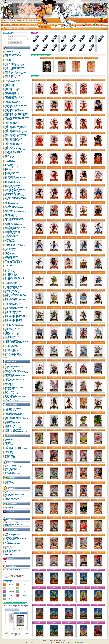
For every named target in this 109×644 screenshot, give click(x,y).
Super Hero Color (10, 552)
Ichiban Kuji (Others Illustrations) (14, 167)
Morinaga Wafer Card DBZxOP (14, 225)
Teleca (7, 332)
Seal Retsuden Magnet (11, 280)
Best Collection (9, 540)
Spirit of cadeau (10, 391)
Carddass (8, 62)
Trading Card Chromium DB (13, 428)
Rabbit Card (8, 525)
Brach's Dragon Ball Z (11, 411)
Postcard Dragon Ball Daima (13, 244)
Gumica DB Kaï (9, 159)
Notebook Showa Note (11, 235)
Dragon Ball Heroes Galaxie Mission (15, 126)
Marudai (7, 202)
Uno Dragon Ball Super (12, 347)
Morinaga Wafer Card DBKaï (13, 226)
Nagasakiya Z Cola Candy (12, 233)
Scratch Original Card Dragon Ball (15, 264)
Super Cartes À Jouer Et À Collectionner (17, 396)
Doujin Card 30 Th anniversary (14, 541)
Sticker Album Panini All (12, 484)
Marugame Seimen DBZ (12, 204)
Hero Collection (9, 160)
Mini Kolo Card (9, 214)
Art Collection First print (12, 537)
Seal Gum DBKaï (10, 271)
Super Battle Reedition (11, 309)
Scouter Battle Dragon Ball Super (14, 261)
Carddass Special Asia (11, 466)
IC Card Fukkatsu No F (11, 164)
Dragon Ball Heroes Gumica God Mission (17, 134)
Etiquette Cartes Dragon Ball (13, 153)
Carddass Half (9, 70)
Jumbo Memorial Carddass (13, 185)
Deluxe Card (9, 120)
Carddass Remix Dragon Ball (13, 75)
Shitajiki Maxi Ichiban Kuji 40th (14, 286)
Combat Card (9, 493)
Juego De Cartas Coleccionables (14, 494)
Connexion (103, 1)
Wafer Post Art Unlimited (12, 353)
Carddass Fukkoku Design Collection (16, 67)
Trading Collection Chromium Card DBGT (17, 341)
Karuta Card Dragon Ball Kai (13, 193)
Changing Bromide (10, 83)
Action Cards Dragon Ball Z (13, 408)
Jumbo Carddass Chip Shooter (14, 179)
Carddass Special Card (12, 78)
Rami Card (8, 497)
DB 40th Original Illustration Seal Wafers (16, 116)
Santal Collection (10, 457)
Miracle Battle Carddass (12, 217)
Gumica (7, 155)
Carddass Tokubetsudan (12, 79)
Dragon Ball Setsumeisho (12, 139)
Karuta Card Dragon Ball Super (14, 194)
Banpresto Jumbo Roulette (13, 53)
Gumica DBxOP (9, 156)
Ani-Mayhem (9, 409)
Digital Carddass (10, 374)
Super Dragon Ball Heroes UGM (14, 322)
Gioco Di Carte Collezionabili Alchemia (16, 449)
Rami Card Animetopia (11, 256)
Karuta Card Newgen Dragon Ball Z (15, 191)
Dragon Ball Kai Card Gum (13, 137)
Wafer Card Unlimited (11, 352)
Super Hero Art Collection (12, 550)
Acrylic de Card (9, 51)
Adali (6, 533)
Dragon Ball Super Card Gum (13, 143)
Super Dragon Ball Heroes (12, 318)
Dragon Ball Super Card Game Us (15, 417)
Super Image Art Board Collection (15, 326)
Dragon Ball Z (9, 377)
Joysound (8, 175)
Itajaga (7, 168)
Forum (30, 20)
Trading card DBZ (10, 425)
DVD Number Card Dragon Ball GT (15, 150)
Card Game (8, 59)
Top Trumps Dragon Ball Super (14, 399)
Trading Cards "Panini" (12, 400)
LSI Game (8, 200)
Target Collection (10, 398)
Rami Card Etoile (10, 257)
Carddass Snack (10, 76)
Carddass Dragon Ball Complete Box (15, 66)
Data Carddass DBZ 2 (11, 108)
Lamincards (8, 385)
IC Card (7, 163)
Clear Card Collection (11, 92)
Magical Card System (11, 201)
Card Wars (8, 61)
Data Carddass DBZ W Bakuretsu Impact (17, 113)
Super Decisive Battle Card (13, 314)
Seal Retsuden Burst (11, 275)
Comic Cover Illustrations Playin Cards (16, 105)
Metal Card (8, 209)
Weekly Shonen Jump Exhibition (14, 356)
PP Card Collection (10, 248)
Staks (7, 392)
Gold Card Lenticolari (11, 450)
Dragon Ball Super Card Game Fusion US (17, 419)
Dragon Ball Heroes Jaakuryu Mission (16, 128)
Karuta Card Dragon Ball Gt (13, 192)
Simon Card (8, 471)
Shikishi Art (8, 281)
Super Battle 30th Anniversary (14, 303)
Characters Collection (11, 87)
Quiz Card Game (10, 254)
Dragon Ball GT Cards (11, 378)
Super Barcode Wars (11, 298)
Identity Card (9, 542)
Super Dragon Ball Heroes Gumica (15, 316)
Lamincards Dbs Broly (11, 454)
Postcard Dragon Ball (11, 243)
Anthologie (8, 365)
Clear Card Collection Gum (13, 95)
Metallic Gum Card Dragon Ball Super (16, 212)
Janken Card (9, 170)
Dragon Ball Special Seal (12, 141)
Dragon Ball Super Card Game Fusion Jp (17, 142)
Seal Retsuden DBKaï (11, 276)
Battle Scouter (9, 57)
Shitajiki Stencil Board (11, 289)
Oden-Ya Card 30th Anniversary (14, 524)
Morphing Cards (10, 455)
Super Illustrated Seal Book (13, 324)
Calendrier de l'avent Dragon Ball (14, 366)
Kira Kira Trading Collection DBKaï (15, 197)
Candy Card (8, 58)
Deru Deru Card (9, 121)
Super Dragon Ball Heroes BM (14, 320)
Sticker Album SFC (10, 395)
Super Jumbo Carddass (12, 327)
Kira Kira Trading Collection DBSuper (16, 198)
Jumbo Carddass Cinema (12, 180)
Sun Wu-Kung (9, 548)
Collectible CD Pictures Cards (13, 515)
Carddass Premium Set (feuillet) (14, 74)
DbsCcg (22, 20)
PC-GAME (8, 240)
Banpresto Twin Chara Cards (13, 55)
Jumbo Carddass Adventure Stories (15, 177)
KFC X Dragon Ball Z (11, 470)
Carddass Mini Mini (10, 71)
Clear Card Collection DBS (13, 93)
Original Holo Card (10, 236)
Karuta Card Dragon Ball (12, 188)
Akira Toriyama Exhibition (12, 534)
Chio (6, 562)
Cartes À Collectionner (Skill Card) (15, 371)
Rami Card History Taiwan (12, 545)
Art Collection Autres (11, 536)
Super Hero (8, 549)
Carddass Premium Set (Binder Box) (15, 72)
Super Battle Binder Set (12, 305)
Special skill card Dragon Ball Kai (14, 294)
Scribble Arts (9, 265)
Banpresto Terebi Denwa (12, 54)
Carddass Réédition (11, 63)
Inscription (95, 1)
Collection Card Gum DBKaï (13, 101)
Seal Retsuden (9, 273)
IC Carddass (9, 166)
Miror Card (8, 222)
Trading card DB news (11, 339)
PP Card (7, 247)
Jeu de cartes (9, 171)
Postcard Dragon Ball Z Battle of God (16, 246)
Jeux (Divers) (9, 383)
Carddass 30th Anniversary (13, 80)
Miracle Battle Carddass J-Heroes (15, 219)
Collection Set (9, 104)
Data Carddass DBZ (11, 107)
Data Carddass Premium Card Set (15, 111)
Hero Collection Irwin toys (12, 570)
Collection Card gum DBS (12, 103)
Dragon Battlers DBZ (11, 468)
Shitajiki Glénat (9, 390)
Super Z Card (9, 330)
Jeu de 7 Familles (10, 382)
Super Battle (9, 302)
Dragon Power (9, 147)
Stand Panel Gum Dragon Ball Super (15, 295)
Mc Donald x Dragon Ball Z (13, 206)
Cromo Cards (9, 507)
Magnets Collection (11, 386)
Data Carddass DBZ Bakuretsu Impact (16, 112)
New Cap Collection (11, 234)
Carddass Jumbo (10, 369)
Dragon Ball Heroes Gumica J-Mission (16, 133)
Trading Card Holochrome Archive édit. (16, 432)
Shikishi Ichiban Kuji (11, 282)
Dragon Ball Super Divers (12, 145)
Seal (6, 267)
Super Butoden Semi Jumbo (13, 311)
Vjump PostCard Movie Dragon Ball (15, 348)
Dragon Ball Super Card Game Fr (14, 379)
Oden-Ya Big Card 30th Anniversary (15, 523)
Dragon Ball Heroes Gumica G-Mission (16, 132)
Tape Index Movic (10, 331)
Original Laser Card (11, 238)
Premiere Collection (11, 251)
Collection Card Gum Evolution (14, 100)
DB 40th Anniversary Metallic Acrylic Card (17, 117)
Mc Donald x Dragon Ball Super (14, 387)
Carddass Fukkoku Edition (13, 69)
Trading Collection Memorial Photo (15, 344)
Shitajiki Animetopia (11, 284)
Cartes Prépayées (10, 82)
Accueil (6, 20)
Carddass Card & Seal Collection (14, 65)
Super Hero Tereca (10, 553)
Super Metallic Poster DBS (13, 328)
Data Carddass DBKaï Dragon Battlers (16, 114)
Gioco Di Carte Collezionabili (13, 447)
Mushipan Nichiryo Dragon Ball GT (15, 227)
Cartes (13, 20)
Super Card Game (10, 313)
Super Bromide (9, 310)
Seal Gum (8, 269)
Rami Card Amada (10, 255)
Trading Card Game (11, 430)
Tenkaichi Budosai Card (12, 334)
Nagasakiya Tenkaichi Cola (13, 231)
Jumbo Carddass (10, 176)
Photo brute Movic (10, 242)
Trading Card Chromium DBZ (13, 429)
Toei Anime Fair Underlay (12, 336)
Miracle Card (9, 221)
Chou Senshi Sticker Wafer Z (13, 90)
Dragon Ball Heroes (11, 125)
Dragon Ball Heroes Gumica (13, 130)
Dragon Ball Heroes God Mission (14, 129)
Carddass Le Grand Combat (13, 370)
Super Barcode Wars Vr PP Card (14, 301)
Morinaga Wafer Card (11, 223)
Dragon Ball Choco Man (12, 122)
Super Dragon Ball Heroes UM (14, 319)
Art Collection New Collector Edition (15, 538)
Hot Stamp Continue (11, 162)
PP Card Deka (9, 250)
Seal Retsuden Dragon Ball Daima (15, 277)
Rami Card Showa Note (12, 259)
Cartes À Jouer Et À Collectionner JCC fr (17, 373)
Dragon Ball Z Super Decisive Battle (15, 146)
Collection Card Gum (11, 99)
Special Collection (10, 546)
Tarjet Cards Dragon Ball (12, 498)
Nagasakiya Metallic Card (12, 229)
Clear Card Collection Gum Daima (15, 96)
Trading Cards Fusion (11, 499)
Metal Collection (10, 210)
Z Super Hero (9, 554)
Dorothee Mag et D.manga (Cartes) (15, 375)
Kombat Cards (9, 451)
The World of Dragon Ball (12, 335)
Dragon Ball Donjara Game (13, 124)
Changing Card (9, 84)
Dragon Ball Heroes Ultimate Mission (16, 135)
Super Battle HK (10, 472)
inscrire (23, 636)
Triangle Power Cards (11, 345)
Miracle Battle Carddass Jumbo (14, 218)
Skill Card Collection (11, 292)
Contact (38, 20)
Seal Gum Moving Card (12, 272)
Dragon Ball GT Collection (12, 446)
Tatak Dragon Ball (10, 458)
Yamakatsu (8, 357)
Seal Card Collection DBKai (13, 268)
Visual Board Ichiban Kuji (12, 351)
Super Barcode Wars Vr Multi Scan (15, 299)
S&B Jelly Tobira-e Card (12, 260)
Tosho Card (8, 337)
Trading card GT (10, 426)
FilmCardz (8, 420)
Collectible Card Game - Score (14, 412)
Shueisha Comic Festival (12, 290)
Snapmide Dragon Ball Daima (13, 293)
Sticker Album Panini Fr (12, 394)
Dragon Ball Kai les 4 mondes (13, 138)
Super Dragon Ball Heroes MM (14, 323)
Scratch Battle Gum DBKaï (13, 263)
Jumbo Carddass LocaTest (13, 183)
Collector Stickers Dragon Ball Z (14, 416)
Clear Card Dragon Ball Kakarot (14, 97)
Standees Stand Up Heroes (13, 423)
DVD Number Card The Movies (14, 151)
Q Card (7, 252)
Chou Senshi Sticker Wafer (13, 88)
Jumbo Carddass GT (11, 181)
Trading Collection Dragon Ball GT (15, 343)
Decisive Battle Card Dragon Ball (14, 118)
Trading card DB (10, 424)
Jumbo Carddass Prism (12, 184)
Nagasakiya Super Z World (13, 230)
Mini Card (8, 213)
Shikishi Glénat (9, 389)
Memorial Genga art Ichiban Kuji (14, 208)
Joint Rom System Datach (12, 172)
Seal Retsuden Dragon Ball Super (15, 278)
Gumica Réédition (10, 158)
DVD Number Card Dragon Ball (14, 149)
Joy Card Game (9, 173)
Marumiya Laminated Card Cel (14, 205)
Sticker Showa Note (11, 297)
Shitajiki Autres (9, 285)
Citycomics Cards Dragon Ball (14, 467)
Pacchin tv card (9, 239)
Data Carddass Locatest (12, 109)
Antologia (8, 441)
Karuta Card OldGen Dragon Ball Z (15, 189)
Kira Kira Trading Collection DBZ (14, 196)
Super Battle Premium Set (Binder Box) (16, 307)
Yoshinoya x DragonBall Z (12, 473)
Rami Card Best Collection (13, 544)
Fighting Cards (9, 381)
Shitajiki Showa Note (11, 288)
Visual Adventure (10, 349)
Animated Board (10, 439)
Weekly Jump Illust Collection (13, 355)
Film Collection (9, 154)
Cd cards (8, 443)
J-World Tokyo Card (11, 187)
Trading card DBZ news (12, 340)
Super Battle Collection (12, 306)
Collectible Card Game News (13, 415)
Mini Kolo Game (10, 215)
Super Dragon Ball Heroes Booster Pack (16, 315)
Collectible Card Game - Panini (14, 413)
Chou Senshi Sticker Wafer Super (14, 91)
